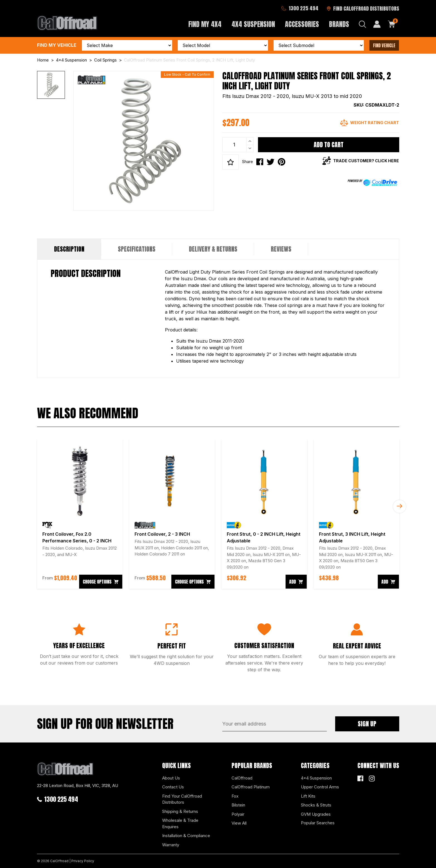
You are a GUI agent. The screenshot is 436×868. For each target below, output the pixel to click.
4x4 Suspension (316, 778)
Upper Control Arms (320, 787)
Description (69, 249)
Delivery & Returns (213, 249)
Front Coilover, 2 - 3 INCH (162, 534)
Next (400, 506)
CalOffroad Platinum (251, 787)
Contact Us (173, 787)
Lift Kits (308, 796)
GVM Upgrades (316, 814)
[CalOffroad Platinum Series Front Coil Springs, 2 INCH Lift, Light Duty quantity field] (238, 145)
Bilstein (238, 805)
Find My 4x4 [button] (205, 24)
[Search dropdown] (362, 24)
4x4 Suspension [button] (253, 24)
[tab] (69, 249)
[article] (80, 514)
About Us (171, 778)
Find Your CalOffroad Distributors (182, 799)
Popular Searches (318, 823)
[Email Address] (275, 724)
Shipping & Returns (180, 811)
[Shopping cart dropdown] (392, 24)
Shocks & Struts (316, 805)
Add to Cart (329, 145)
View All (239, 823)
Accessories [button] (302, 24)
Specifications (137, 249)
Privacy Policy (83, 861)
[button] (231, 162)
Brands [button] (339, 24)
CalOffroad (242, 778)
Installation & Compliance (186, 836)
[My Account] (377, 24)
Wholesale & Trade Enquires (180, 823)
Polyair (238, 814)
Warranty (171, 845)
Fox (235, 796)
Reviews (281, 249)
